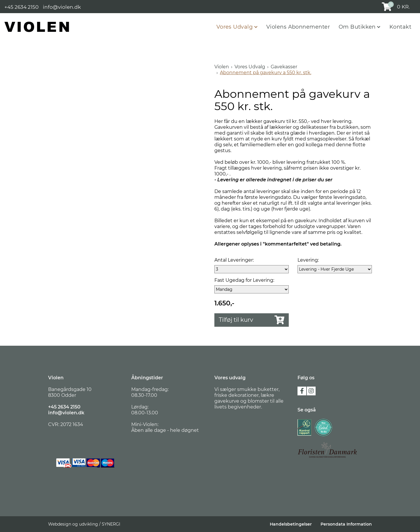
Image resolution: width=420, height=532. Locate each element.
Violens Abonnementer (298, 27)
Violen (222, 67)
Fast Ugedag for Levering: (244, 280)
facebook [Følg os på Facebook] (302, 391)
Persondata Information (346, 524)
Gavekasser (284, 67)
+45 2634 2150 (21, 7)
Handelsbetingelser (291, 524)
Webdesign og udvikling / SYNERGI (84, 524)
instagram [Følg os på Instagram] (311, 391)
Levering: (308, 260)
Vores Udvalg (235, 27)
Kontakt (400, 27)
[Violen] (37, 27)
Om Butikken (358, 27)
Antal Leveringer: (234, 260)
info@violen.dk (62, 7)
